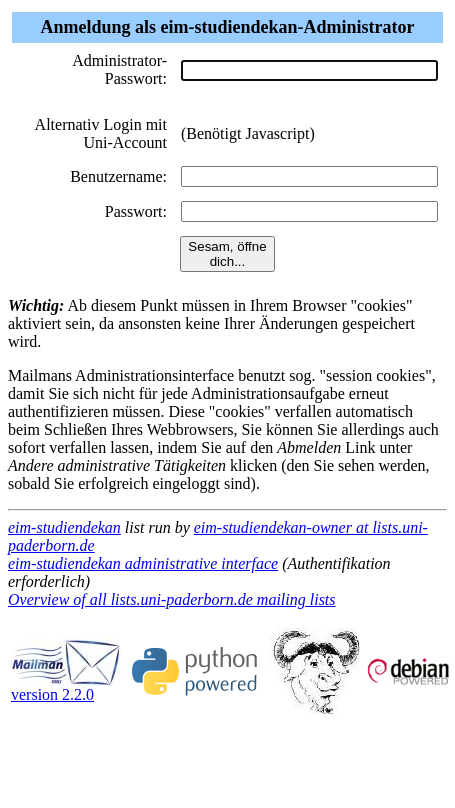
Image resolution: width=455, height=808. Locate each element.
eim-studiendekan (64, 527)
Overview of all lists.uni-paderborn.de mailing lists (172, 599)
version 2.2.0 (66, 687)
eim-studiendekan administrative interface (143, 563)
